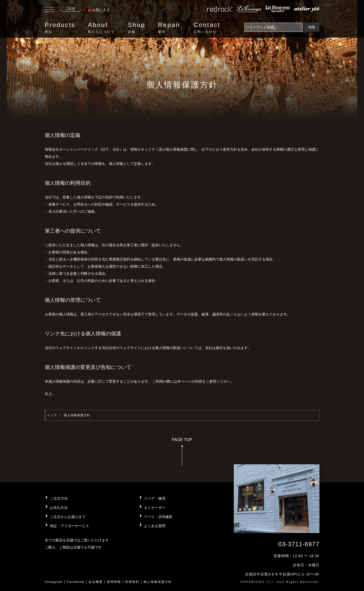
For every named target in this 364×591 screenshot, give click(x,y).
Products (60, 28)
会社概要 (96, 582)
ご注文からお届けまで (68, 517)
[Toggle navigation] (50, 10)
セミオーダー (155, 508)
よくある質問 (155, 526)
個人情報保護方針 (158, 582)
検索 (312, 27)
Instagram (54, 582)
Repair (169, 28)
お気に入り (99, 10)
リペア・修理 (155, 498)
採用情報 (114, 582)
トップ (52, 415)
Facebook (76, 582)
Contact (207, 28)
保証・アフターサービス (69, 526)
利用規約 (132, 582)
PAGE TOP (182, 453)
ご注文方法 (59, 498)
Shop (136, 28)
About (101, 28)
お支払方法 (59, 508)
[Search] (274, 27)
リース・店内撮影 (158, 517)
